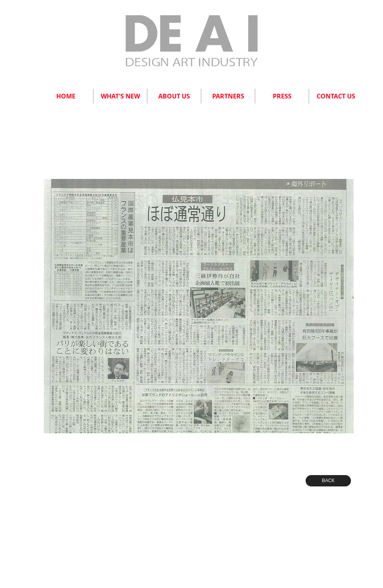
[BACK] (328, 481)
